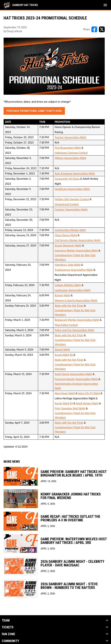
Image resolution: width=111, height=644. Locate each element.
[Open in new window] (95, 374)
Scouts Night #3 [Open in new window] (64, 403)
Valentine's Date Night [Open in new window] (68, 265)
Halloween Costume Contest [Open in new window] (71, 153)
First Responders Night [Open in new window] (68, 148)
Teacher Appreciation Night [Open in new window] (70, 137)
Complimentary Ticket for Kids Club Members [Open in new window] (75, 257)
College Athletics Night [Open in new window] (68, 285)
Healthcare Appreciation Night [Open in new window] (72, 189)
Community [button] (10, 641)
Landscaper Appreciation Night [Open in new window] (72, 290)
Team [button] (6, 620)
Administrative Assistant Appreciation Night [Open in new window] (76, 386)
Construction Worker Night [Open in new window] (70, 230)
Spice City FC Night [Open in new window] (89, 393)
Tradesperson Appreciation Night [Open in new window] (74, 270)
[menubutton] (105, 5)
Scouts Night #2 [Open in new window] (64, 355)
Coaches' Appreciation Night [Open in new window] (71, 209)
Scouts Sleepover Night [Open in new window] (68, 245)
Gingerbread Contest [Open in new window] (67, 204)
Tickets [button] (8, 627)
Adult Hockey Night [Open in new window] (87, 403)
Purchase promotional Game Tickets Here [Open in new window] (34, 111)
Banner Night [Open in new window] (62, 295)
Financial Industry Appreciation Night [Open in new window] (77, 379)
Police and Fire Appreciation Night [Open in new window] (74, 330)
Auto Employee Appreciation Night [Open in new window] (75, 173)
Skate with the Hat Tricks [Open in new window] (69, 306)
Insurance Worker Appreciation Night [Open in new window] (76, 251)
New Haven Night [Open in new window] (65, 393)
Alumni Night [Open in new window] (62, 350)
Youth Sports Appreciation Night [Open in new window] (73, 374)
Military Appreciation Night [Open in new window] (70, 158)
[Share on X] (102, 29)
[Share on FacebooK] (94, 29)
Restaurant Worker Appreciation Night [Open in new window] (77, 320)
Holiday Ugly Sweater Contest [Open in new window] (72, 199)
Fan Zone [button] (8, 634)
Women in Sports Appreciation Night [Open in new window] (76, 300)
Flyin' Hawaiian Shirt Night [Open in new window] (70, 408)
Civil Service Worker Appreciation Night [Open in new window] (78, 240)
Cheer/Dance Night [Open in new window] (66, 235)
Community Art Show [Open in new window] (67, 179)
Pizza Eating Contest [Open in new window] (66, 325)
